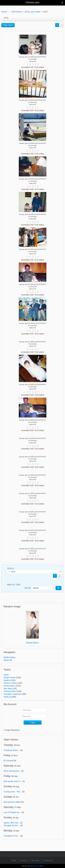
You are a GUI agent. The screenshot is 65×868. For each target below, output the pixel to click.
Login (32, 722)
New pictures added (12, 802)
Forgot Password (12, 730)
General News (10, 691)
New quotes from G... (13, 781)
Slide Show (8, 25)
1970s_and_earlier (32, 12)
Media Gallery (10, 657)
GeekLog (8, 697)
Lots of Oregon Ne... (12, 812)
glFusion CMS (37, 866)
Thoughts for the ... (12, 825)
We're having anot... (12, 771)
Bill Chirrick (17, 12)
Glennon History (10, 683)
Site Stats (35, 860)
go (59, 588)
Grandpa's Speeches (13, 694)
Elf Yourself (8, 761)
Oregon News (10, 677)
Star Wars (8, 689)
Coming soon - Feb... (13, 792)
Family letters (9, 686)
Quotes (7, 680)
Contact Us (49, 860)
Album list (8, 660)
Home (4, 12)
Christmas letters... (12, 750)
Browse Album (32, 643)
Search (24, 860)
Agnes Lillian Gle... (12, 823)
